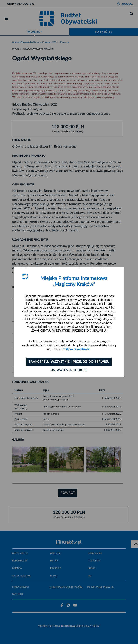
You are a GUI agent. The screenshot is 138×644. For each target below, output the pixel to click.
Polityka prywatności (76, 349)
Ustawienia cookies (69, 370)
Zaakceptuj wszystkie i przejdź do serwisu (69, 362)
